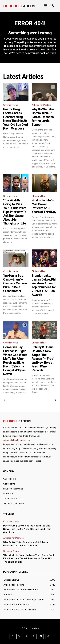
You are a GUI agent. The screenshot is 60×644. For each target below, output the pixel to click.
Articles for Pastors (41, 105)
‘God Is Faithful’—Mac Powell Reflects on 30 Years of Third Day (44, 206)
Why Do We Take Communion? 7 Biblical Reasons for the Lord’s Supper (43, 117)
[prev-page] (6, 400)
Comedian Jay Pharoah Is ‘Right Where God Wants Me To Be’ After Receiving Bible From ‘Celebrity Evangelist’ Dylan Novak (15, 361)
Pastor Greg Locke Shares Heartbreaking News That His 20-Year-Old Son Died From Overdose (16, 119)
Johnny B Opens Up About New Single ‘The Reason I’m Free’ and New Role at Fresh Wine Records (43, 359)
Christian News (11, 105)
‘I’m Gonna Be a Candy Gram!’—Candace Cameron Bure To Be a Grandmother (16, 283)
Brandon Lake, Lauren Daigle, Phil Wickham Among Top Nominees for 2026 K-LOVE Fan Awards (44, 285)
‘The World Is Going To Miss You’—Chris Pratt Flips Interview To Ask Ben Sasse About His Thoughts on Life (15, 212)
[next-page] (54, 400)
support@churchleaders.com (16, 440)
